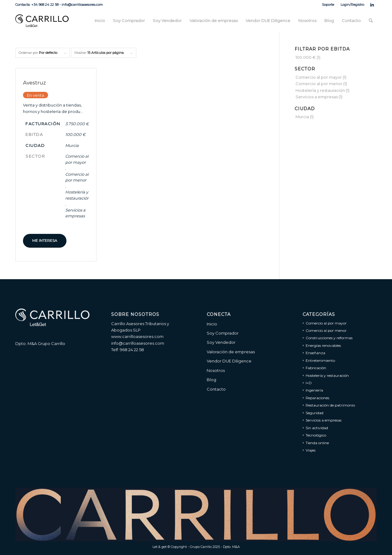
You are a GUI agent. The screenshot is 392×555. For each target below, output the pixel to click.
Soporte (328, 5)
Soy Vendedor (221, 342)
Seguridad (315, 413)
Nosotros (216, 370)
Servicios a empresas (75, 213)
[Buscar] (371, 21)
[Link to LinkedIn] (372, 5)
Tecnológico (316, 435)
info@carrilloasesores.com (138, 343)
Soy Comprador (223, 333)
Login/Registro (352, 5)
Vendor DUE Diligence (229, 361)
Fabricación (316, 368)
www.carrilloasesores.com (137, 336)
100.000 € (75, 134)
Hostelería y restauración (77, 195)
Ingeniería (314, 390)
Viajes (311, 450)
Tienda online (317, 443)
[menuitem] (328, 5)
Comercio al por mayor (77, 159)
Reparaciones (317, 398)
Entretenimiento (320, 360)
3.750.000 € (77, 124)
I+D (309, 383)
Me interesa (45, 240)
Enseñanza (315, 353)
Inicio (212, 324)
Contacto (216, 389)
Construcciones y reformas (329, 338)
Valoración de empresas (231, 352)
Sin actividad (317, 428)
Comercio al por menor (77, 177)
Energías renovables (323, 345)
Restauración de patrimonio (330, 405)
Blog (211, 380)
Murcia (72, 145)
